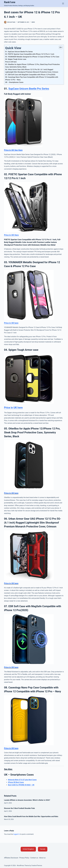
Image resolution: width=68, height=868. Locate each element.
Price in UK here (11, 62)
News (33, 22)
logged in (17, 834)
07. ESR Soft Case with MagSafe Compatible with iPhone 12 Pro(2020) (30, 75)
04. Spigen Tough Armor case (16, 59)
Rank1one (10, 2)
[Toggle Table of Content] (60, 47)
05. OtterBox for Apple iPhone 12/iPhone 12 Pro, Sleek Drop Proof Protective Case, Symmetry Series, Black (32, 66)
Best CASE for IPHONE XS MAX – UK (21, 785)
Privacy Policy (24, 858)
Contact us (34, 858)
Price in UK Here (11, 235)
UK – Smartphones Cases (14, 82)
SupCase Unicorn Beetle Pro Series (29, 89)
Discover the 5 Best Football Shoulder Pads (19, 808)
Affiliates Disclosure (11, 858)
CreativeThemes (37, 866)
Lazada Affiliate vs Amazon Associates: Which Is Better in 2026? (27, 800)
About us (42, 858)
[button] (28, 849)
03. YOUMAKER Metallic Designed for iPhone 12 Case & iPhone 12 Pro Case (32, 57)
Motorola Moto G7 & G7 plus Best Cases (22, 780)
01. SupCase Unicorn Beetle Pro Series (19, 52)
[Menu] (63, 3)
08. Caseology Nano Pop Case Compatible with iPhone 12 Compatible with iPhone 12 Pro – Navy (32, 78)
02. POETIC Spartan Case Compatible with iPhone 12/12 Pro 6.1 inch (30, 54)
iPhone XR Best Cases (16, 782)
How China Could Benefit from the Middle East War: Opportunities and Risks (31, 816)
